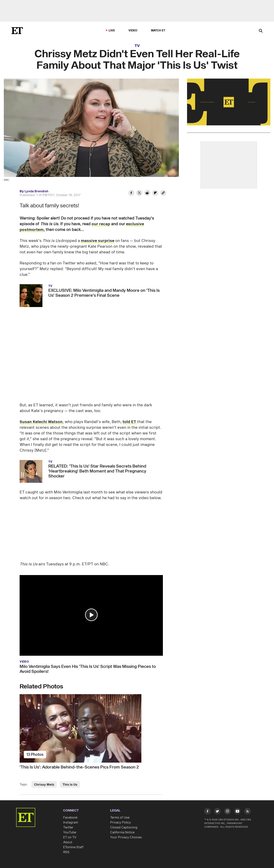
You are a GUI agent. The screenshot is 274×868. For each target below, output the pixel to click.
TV (137, 46)
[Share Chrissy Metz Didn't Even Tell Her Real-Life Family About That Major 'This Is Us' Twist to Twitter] (139, 193)
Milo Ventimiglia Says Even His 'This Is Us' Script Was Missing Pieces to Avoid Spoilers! (88, 669)
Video (133, 31)
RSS (66, 852)
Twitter (68, 827)
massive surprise (98, 241)
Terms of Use (120, 818)
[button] (91, 615)
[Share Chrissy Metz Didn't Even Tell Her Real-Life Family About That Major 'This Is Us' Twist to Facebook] (131, 193)
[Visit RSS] (247, 812)
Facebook (70, 818)
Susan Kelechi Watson (41, 422)
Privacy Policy (121, 823)
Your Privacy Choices (126, 837)
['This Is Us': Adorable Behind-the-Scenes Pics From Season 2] (91, 728)
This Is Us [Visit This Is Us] (70, 785)
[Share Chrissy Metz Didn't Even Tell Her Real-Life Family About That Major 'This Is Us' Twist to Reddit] (147, 193)
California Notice (122, 832)
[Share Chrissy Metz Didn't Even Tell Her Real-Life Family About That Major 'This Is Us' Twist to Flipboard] (155, 193)
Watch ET (158, 31)
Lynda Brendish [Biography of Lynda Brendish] (36, 191)
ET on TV (70, 837)
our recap (101, 224)
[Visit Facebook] (207, 812)
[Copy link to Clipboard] (163, 193)
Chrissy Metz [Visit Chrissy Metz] (44, 785)
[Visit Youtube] (237, 812)
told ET (130, 422)
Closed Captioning (124, 827)
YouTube (70, 832)
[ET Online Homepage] (17, 31)
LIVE (112, 31)
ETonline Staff (73, 847)
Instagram (71, 823)
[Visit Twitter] (217, 812)
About (68, 842)
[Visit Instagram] (227, 812)
